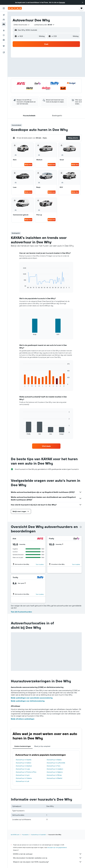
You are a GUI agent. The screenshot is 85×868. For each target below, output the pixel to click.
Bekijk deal (28, 164)
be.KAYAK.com (15, 835)
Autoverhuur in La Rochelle (56, 763)
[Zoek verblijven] (4, 20)
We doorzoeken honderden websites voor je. (47, 858)
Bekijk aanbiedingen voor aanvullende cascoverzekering (32, 698)
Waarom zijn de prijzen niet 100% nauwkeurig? (47, 862)
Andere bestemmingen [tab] (23, 746)
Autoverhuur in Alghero (55, 772)
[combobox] (22, 25)
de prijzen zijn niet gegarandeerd (57, 847)
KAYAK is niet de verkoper (47, 854)
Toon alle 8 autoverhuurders (21, 612)
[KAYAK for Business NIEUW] (4, 40)
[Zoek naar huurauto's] (4, 24)
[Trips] (4, 46)
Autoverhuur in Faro (54, 766)
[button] (83, 2)
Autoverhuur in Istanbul (24, 766)
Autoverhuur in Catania (24, 778)
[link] (46, 446)
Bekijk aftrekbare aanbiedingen (23, 719)
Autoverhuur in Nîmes (54, 775)
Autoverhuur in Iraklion (24, 763)
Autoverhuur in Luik (22, 781)
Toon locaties (40, 564)
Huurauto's (25, 835)
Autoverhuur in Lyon (23, 775)
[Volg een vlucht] (4, 35)
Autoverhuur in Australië (38, 835)
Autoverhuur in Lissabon (55, 769)
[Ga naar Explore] (4, 31)
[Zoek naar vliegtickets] (4, 15)
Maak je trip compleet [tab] (42, 746)
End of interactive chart (22, 287)
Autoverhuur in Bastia (54, 760)
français (62, 2)
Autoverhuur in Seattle (24, 760)
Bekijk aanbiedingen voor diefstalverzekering (28, 701)
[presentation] (81, 527)
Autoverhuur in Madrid (54, 778)
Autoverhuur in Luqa (23, 769)
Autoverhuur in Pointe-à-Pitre (26, 772)
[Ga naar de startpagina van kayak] (15, 8)
